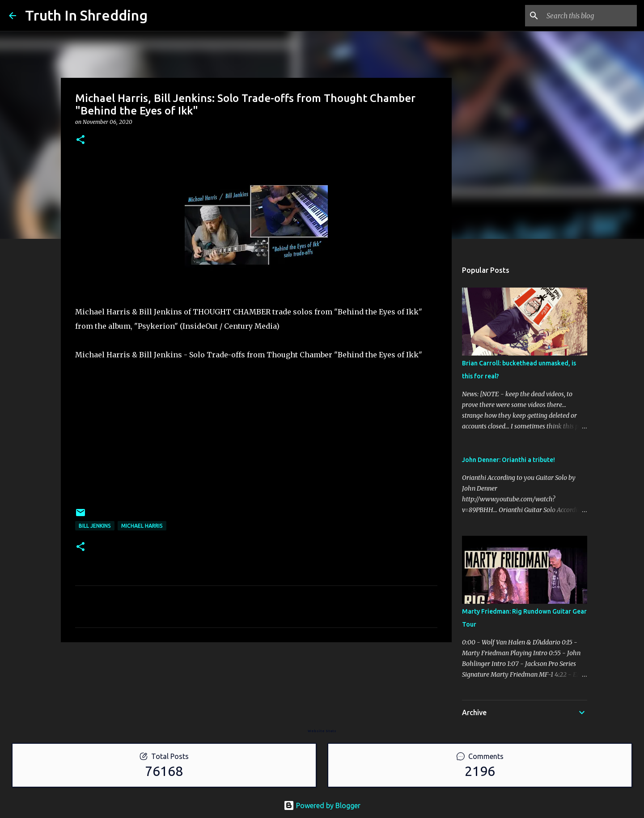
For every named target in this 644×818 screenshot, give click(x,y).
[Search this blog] (590, 16)
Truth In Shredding (86, 15)
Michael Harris (142, 526)
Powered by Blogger (322, 805)
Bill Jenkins (95, 526)
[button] (80, 140)
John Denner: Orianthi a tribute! (508, 460)
